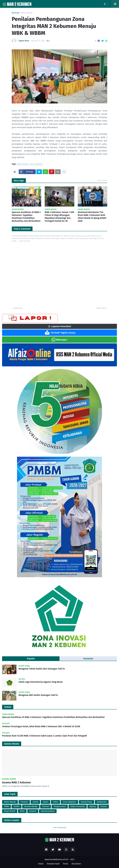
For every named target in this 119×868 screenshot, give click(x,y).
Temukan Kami (53, 864)
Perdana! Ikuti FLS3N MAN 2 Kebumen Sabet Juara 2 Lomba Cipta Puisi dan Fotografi (44, 736)
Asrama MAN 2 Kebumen (16, 782)
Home (41, 864)
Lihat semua (102, 180)
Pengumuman (60, 806)
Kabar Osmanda (78, 806)
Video (55, 802)
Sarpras (33, 811)
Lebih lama (101, 308)
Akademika (102, 802)
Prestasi (24, 802)
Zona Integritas (36, 164)
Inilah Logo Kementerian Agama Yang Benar (41, 682)
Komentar (88, 659)
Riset (22, 811)
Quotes (104, 806)
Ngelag (93, 806)
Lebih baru (18, 308)
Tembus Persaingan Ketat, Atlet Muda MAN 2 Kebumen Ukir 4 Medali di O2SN (41, 726)
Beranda (15, 13)
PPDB (7, 806)
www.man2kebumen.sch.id (56, 859)
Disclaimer (76, 864)
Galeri (46, 802)
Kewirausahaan (48, 811)
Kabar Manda (27, 13)
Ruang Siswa (86, 802)
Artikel (17, 806)
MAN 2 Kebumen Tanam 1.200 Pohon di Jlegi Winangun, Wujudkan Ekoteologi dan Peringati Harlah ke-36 (59, 216)
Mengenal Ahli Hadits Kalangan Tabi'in (38, 695)
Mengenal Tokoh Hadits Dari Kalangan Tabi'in (42, 669)
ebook (35, 802)
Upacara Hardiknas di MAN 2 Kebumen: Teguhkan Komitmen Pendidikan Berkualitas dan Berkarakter (26, 216)
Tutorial (46, 806)
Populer (31, 659)
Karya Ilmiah (10, 811)
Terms (66, 864)
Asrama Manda (31, 806)
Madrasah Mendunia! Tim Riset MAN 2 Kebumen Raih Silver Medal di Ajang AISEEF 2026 (92, 216)
